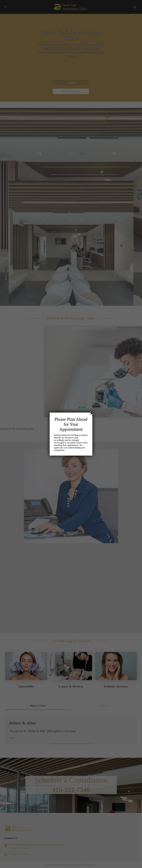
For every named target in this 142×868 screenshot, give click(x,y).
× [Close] (92, 413)
